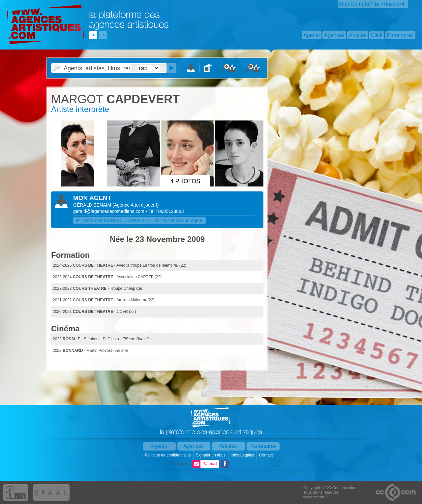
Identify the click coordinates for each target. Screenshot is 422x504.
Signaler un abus (211, 455)
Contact (267, 455)
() (136, 205)
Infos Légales (243, 455)
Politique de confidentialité (168, 455)
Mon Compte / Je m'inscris (370, 4)
